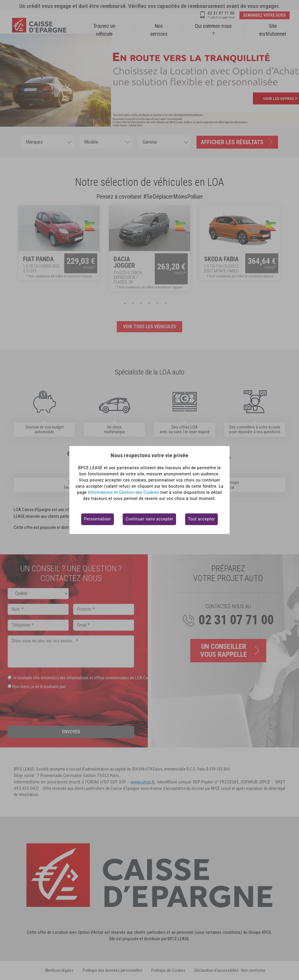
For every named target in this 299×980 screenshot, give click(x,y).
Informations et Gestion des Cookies (124, 492)
